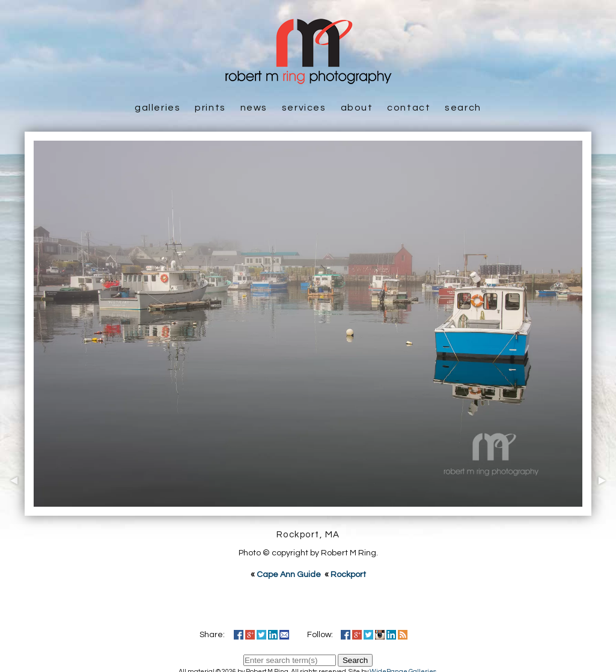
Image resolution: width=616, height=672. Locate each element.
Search (463, 108)
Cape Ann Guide (289, 575)
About (357, 108)
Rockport (348, 575)
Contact (409, 108)
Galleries (157, 108)
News (254, 108)
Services (304, 108)
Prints (210, 108)
